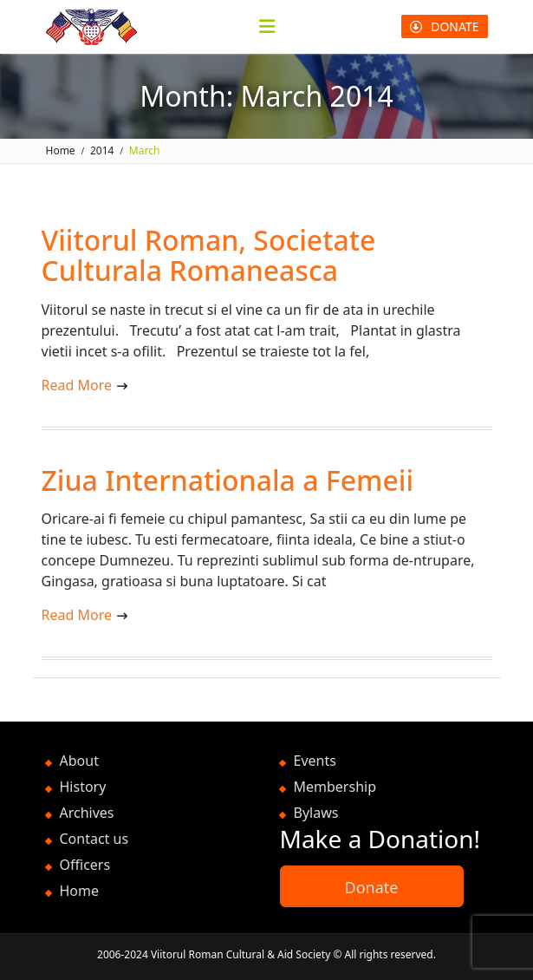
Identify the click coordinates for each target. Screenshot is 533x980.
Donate (372, 887)
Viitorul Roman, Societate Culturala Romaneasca (209, 255)
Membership (335, 787)
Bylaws (316, 813)
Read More (77, 385)
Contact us (94, 839)
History (83, 787)
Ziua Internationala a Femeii (228, 480)
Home (80, 891)
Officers (85, 865)
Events (315, 761)
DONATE (444, 26)
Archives (87, 813)
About (79, 761)
